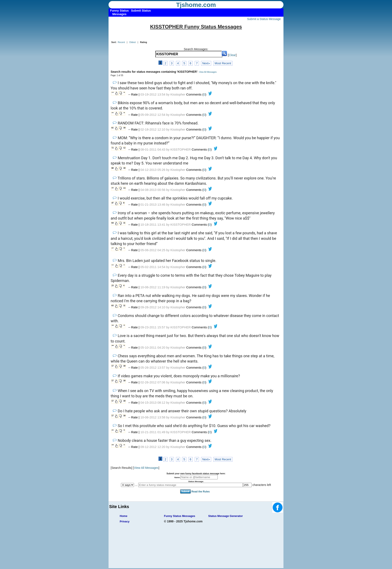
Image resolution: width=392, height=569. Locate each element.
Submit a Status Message (264, 19)
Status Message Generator (226, 516)
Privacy (125, 521)
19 (124, 92)
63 (113, 305)
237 (113, 248)
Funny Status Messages (180, 516)
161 (113, 113)
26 (124, 113)
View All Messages (208, 72)
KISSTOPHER (181, 149)
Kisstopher (178, 94)
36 (124, 430)
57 (113, 366)
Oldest (132, 42)
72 (113, 148)
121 (113, 265)
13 (124, 188)
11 (124, 223)
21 (124, 265)
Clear (232, 55)
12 (124, 148)
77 (113, 188)
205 (113, 430)
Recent (121, 42)
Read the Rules (201, 492)
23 (113, 285)
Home (124, 516)
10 (124, 128)
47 (113, 203)
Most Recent (223, 63)
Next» (206, 63)
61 (113, 128)
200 (113, 345)
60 (113, 168)
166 (113, 325)
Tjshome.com (196, 5)
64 (113, 223)
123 (113, 92)
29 (124, 325)
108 (113, 445)
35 (124, 345)
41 (124, 248)
